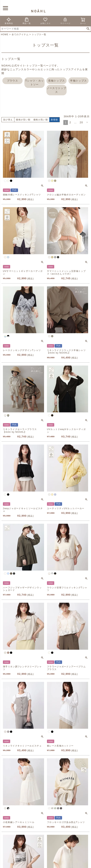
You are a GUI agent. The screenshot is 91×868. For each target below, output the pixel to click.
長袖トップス (57, 81)
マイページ (65, 21)
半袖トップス (78, 81)
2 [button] (70, 122)
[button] (87, 122)
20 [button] (81, 122)
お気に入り (46, 21)
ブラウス (12, 81)
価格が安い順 (23, 120)
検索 (88, 29)
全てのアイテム (20, 35)
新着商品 (9, 21)
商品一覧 (27, 21)
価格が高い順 (41, 120)
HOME (5, 35)
